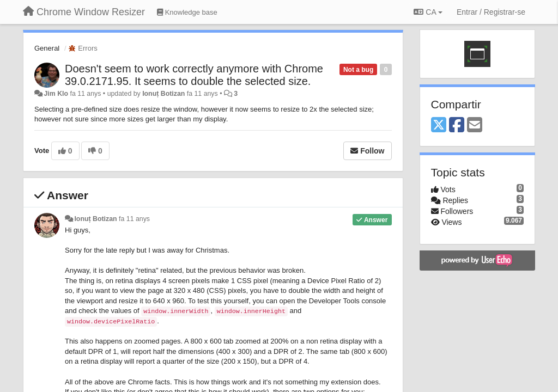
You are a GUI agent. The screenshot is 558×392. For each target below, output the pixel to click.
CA (428, 12)
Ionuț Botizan (163, 94)
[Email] (475, 125)
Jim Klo (56, 94)
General (47, 48)
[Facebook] (457, 125)
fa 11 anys (134, 219)
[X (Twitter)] (439, 125)
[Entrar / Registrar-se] (491, 12)
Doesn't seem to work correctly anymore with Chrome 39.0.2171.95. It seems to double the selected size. (194, 75)
